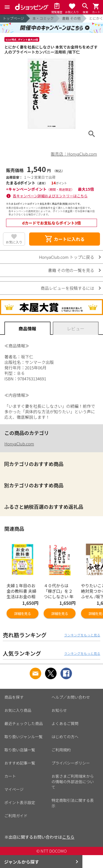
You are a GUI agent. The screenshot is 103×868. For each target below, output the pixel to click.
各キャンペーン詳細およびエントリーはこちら (50, 196)
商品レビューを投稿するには (67, 288)
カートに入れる (65, 239)
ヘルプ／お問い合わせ (71, 697)
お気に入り (14, 242)
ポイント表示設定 (20, 802)
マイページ (14, 789)
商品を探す (14, 697)
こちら (68, 837)
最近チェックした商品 (24, 723)
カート (10, 776)
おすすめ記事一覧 (20, 763)
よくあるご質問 (65, 723)
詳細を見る (23, 613)
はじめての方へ (65, 737)
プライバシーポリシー (71, 763)
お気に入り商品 (18, 710)
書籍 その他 (71, 18)
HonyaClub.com (19, 444)
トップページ (13, 18)
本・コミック (43, 18)
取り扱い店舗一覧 (20, 750)
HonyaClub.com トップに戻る (67, 257)
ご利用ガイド (16, 816)
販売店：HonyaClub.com (74, 154)
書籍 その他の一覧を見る (71, 270)
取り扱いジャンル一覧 (23, 737)
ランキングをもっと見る (82, 635)
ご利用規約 (61, 750)
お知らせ (59, 710)
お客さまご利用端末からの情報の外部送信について (73, 782)
